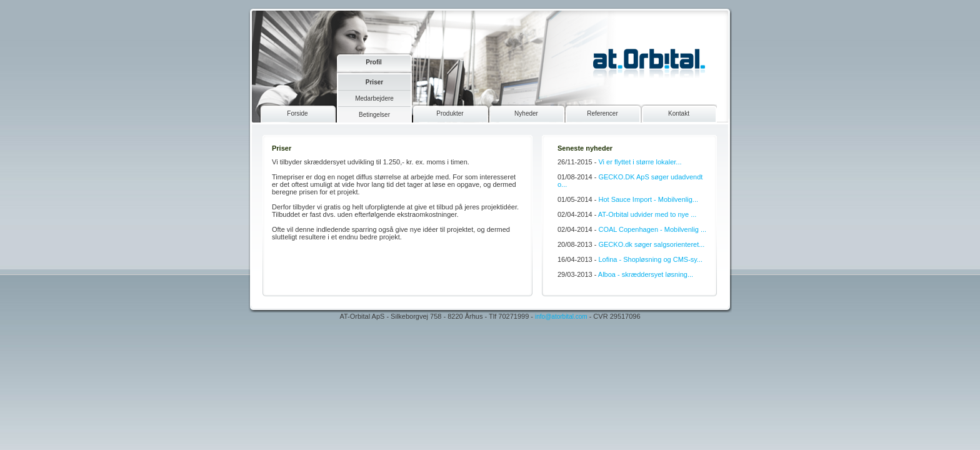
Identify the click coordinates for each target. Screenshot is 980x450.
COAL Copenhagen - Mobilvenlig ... (652, 229)
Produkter (450, 113)
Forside (297, 113)
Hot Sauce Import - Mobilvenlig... (648, 199)
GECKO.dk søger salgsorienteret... (651, 244)
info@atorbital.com (561, 317)
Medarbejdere (374, 98)
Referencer (602, 113)
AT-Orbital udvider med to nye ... (647, 214)
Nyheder (526, 113)
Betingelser (374, 115)
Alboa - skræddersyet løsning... (646, 274)
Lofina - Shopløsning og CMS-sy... (650, 259)
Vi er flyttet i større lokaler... (640, 162)
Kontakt (679, 113)
